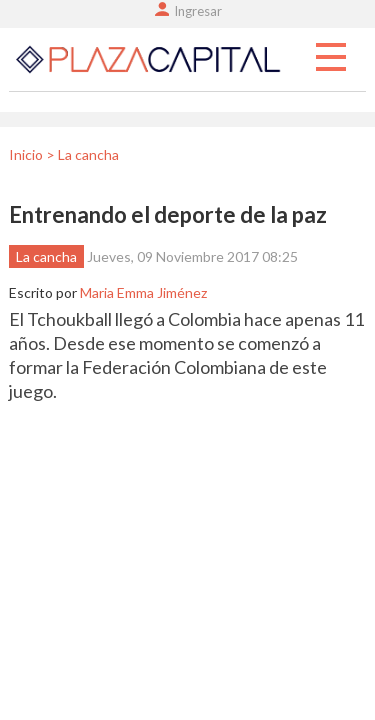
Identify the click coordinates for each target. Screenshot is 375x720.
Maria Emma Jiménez (143, 292)
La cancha (46, 256)
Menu (331, 58)
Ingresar (198, 11)
